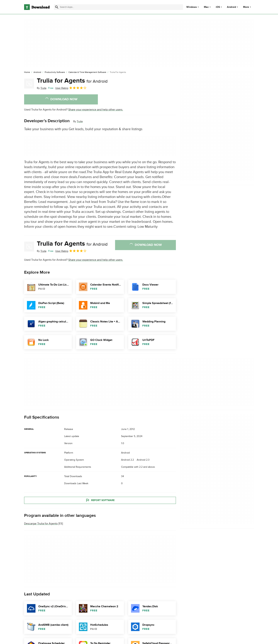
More (247, 7)
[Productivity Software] (55, 72)
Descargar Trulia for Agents (41, 524)
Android (231, 7)
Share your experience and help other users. (96, 110)
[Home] (27, 72)
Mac (206, 7)
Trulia (80, 121)
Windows (192, 7)
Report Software (100, 500)
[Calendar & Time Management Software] (87, 72)
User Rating (71, 88)
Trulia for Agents (72, 81)
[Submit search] (57, 7)
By (42, 88)
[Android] (37, 72)
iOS (218, 7)
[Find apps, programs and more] (118, 7)
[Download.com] (37, 7)
